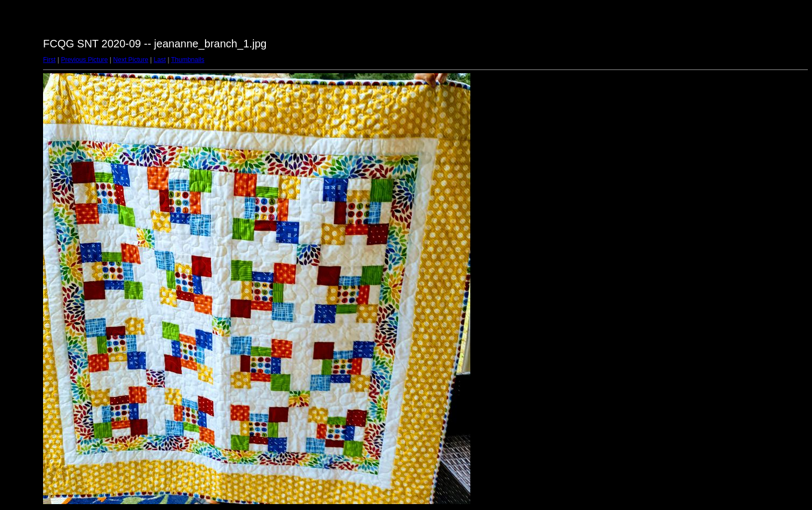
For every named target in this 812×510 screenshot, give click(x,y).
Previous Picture (84, 60)
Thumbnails (188, 60)
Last (160, 60)
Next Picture (130, 60)
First (49, 60)
